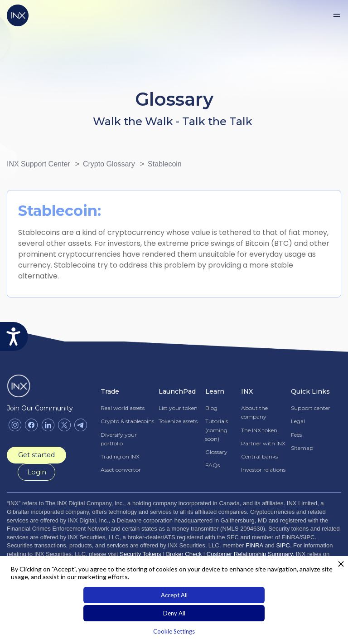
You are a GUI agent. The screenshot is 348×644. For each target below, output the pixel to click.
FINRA (254, 545)
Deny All (174, 613)
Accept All (174, 595)
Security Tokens (140, 554)
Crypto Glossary (109, 164)
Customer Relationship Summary (250, 554)
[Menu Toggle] (337, 15)
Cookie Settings (174, 631)
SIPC (283, 545)
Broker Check (184, 554)
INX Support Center (39, 164)
